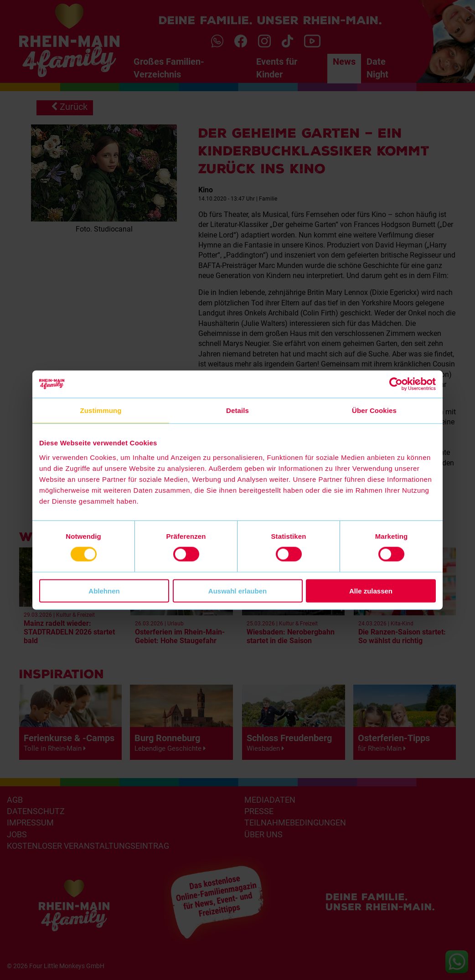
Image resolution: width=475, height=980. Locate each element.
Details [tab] (237, 410)
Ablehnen (104, 591)
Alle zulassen (371, 591)
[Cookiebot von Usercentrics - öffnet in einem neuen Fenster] (396, 384)
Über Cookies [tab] (374, 410)
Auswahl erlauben (237, 591)
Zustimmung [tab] (101, 410)
